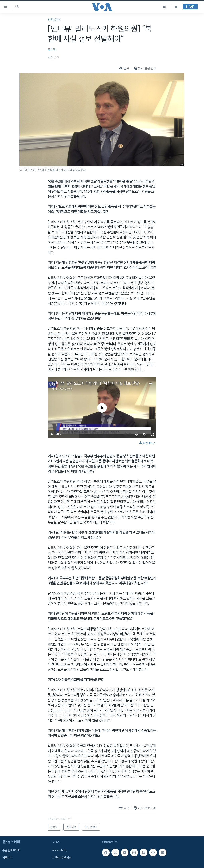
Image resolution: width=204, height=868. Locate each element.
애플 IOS (7, 857)
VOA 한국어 (65, 389)
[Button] (124, 68)
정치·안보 (54, 20)
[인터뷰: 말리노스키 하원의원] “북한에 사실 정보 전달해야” (100, 383)
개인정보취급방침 (62, 857)
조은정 (52, 50)
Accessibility (60, 850)
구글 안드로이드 (11, 850)
